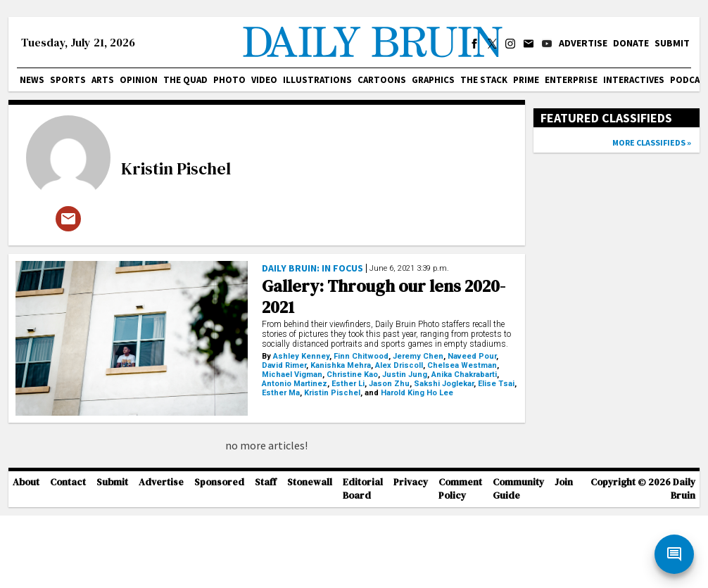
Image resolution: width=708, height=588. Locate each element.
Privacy (411, 555)
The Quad (185, 80)
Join (564, 555)
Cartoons (382, 80)
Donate (631, 43)
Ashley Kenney (301, 356)
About (26, 555)
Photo (229, 80)
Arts (103, 80)
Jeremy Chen (418, 356)
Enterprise (571, 80)
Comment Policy (460, 562)
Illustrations (317, 80)
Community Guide (518, 562)
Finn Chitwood (361, 356)
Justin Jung (405, 375)
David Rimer (284, 365)
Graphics (433, 80)
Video (264, 80)
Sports (68, 80)
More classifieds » (652, 142)
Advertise (583, 43)
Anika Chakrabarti (464, 375)
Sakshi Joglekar (444, 384)
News (32, 80)
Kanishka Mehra (341, 365)
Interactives (634, 80)
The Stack (484, 80)
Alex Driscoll (399, 365)
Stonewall (310, 555)
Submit (672, 43)
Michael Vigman (292, 375)
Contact (68, 555)
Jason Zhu (389, 384)
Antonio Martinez (295, 384)
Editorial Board (363, 562)
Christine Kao (352, 375)
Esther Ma (281, 393)
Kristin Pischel (176, 168)
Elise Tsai (496, 384)
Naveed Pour (472, 356)
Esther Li (348, 384)
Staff (266, 555)
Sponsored (219, 555)
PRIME (526, 80)
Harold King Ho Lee (417, 393)
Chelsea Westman (462, 365)
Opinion (139, 80)
